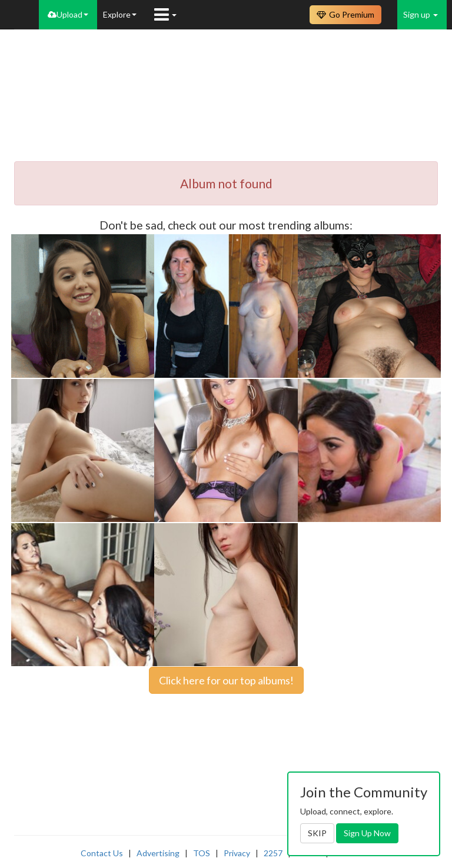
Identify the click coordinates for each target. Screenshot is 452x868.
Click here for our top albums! (226, 680)
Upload (68, 14)
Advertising (158, 853)
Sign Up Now (367, 833)
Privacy (237, 853)
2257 (273, 853)
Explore (120, 14)
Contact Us (102, 853)
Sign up (421, 14)
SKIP (317, 833)
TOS (202, 853)
